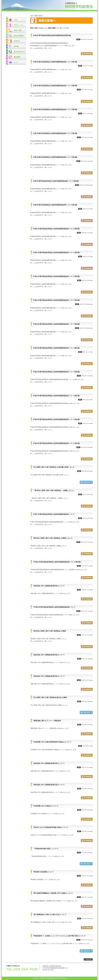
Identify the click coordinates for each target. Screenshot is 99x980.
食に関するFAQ (16, 52)
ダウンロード (87, 54)
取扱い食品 (16, 30)
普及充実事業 (16, 36)
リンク (16, 62)
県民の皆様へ (39, 16)
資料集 (16, 46)
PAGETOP (88, 959)
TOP (32, 16)
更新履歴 (16, 57)
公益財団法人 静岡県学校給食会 (49, 5)
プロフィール (16, 25)
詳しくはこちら (86, 482)
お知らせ (16, 41)
